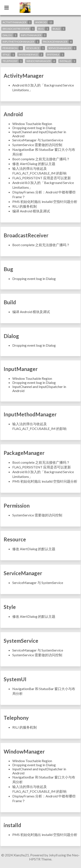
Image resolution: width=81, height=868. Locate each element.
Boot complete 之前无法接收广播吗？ (41, 159)
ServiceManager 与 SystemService (38, 140)
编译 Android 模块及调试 (31, 211)
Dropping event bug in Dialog (34, 128)
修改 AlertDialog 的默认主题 (34, 164)
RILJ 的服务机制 (25, 206)
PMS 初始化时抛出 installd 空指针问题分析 (45, 202)
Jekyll (53, 855)
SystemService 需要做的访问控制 (37, 145)
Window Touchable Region (32, 124)
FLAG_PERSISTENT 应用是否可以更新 (42, 178)
